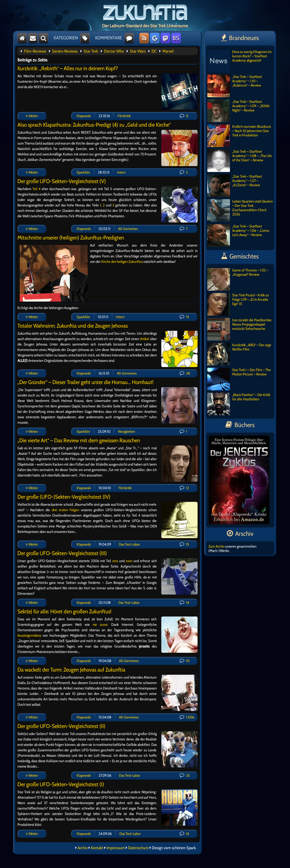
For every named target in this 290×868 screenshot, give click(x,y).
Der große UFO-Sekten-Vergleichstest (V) (62, 181)
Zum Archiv (216, 546)
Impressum (116, 848)
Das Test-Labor (129, 544)
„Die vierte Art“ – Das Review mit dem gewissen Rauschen (79, 440)
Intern (121, 172)
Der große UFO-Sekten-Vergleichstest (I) (61, 784)
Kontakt (97, 848)
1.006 (187, 717)
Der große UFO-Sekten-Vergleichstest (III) (62, 553)
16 (184, 834)
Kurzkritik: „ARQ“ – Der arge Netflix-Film (239, 354)
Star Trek (91, 51)
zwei (129, 561)
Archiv (83, 848)
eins (115, 561)
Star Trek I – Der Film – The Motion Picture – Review (239, 379)
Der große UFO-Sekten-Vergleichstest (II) (61, 726)
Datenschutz (138, 848)
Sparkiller (83, 172)
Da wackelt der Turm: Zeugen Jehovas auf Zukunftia (71, 670)
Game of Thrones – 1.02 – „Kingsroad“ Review (238, 279)
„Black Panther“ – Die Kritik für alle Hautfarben (239, 404)
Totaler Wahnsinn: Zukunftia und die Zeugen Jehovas (73, 326)
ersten (63, 510)
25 (185, 775)
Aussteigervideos (29, 635)
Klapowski (84, 116)
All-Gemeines (128, 229)
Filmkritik (124, 116)
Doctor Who (114, 51)
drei (54, 510)
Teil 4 (36, 189)
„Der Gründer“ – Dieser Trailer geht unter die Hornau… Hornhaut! (86, 382)
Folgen (74, 510)
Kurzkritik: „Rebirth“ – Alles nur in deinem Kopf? (68, 68)
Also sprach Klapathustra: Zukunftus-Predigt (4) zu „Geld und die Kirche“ (94, 125)
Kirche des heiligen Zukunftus (122, 262)
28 (185, 373)
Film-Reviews (35, 51)
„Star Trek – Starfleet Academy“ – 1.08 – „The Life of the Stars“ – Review (240, 161)
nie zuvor (100, 625)
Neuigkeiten (127, 432)
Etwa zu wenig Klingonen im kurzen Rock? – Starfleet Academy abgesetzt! (239, 61)
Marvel (168, 51)
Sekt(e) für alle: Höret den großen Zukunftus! (64, 611)
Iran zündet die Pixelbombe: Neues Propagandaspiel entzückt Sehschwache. (240, 329)
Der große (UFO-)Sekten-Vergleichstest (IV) (64, 497)
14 (184, 603)
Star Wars (138, 51)
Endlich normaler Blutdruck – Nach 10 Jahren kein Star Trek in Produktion (239, 136)
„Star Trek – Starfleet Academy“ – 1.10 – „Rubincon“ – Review (235, 86)
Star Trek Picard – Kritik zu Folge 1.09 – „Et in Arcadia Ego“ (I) (238, 304)
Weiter (32, 116)
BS (176, 38)
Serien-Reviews (65, 51)
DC (154, 51)
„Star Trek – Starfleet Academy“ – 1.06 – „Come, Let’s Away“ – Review (238, 235)
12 (184, 488)
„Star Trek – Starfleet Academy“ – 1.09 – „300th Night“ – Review (238, 111)
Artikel (145, 339)
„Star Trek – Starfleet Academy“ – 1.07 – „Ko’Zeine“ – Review (235, 186)
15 (184, 317)
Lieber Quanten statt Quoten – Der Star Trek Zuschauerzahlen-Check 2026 (240, 210)
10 (185, 661)
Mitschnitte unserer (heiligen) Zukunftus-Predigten (71, 238)
